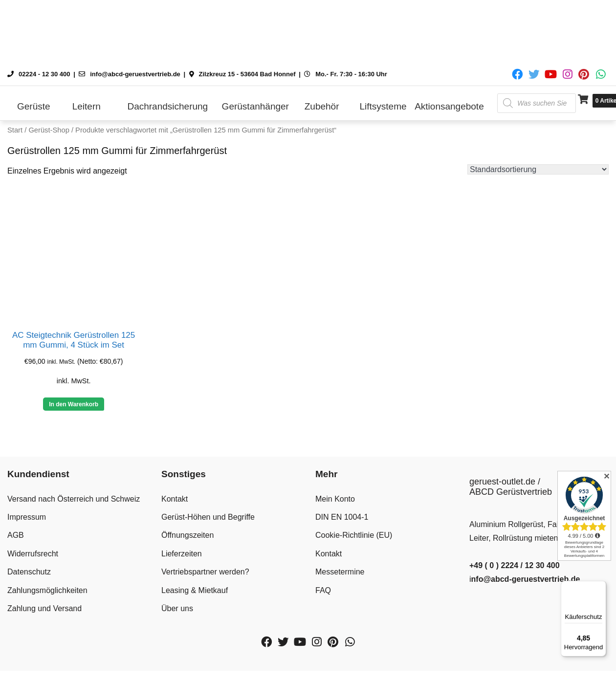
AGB (16, 535)
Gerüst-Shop (49, 130)
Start (15, 130)
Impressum (27, 517)
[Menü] (600, 587)
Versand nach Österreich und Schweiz (74, 499)
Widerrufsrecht (33, 554)
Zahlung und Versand (44, 608)
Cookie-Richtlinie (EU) (354, 535)
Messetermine (340, 572)
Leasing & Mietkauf (195, 590)
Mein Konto (335, 499)
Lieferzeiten (182, 554)
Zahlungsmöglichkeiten (47, 590)
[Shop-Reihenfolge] (538, 169)
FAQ (323, 590)
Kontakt (175, 499)
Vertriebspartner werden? (205, 572)
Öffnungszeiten (187, 535)
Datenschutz (29, 572)
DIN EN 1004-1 (342, 517)
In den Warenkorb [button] (74, 404)
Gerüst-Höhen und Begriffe (208, 517)
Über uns (177, 608)
